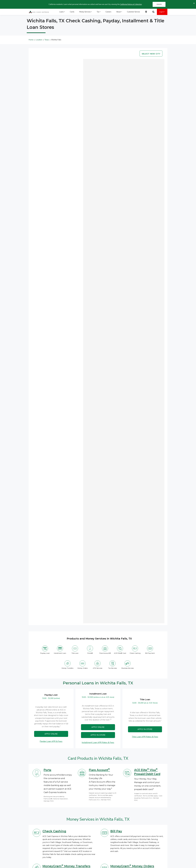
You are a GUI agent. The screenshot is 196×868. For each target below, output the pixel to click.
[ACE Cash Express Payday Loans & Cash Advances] (39, 12)
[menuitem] (146, 12)
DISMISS (159, 4)
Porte (47, 770)
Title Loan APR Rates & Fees (145, 737)
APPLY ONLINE (51, 734)
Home (31, 40)
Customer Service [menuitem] (133, 12)
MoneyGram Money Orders (132, 866)
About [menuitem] (118, 12)
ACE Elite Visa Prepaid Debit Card (147, 772)
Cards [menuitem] (72, 12)
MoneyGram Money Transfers (66, 866)
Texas (47, 40)
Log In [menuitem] (162, 12)
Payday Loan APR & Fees (51, 741)
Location (39, 40)
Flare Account (99, 770)
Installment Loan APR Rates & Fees (98, 743)
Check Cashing (54, 831)
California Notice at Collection (131, 4)
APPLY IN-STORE (145, 729)
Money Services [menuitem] (85, 12)
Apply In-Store (98, 735)
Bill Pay (116, 831)
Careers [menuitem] (108, 12)
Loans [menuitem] (61, 12)
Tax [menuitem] (98, 12)
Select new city (151, 54)
